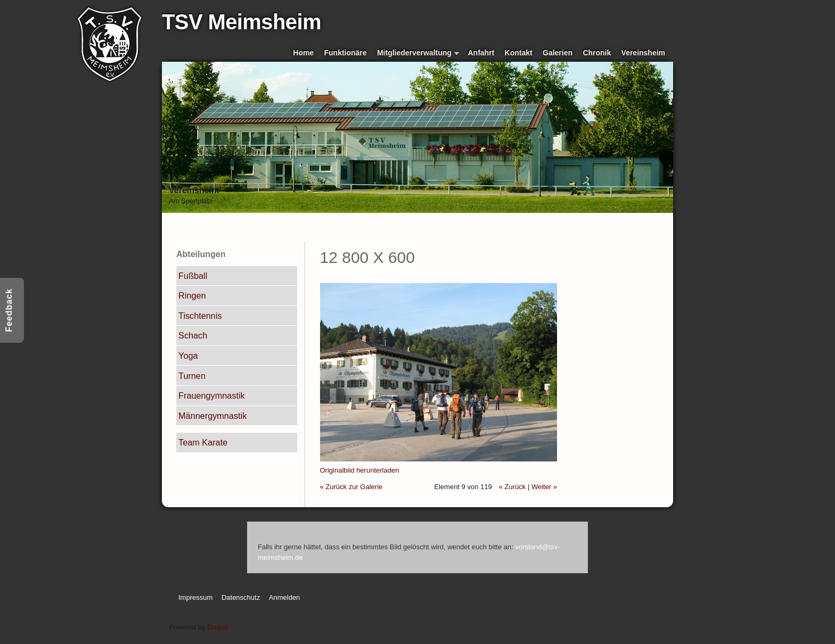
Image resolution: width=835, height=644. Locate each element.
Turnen (192, 376)
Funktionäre (346, 53)
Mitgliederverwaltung (418, 53)
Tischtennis (200, 316)
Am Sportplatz (191, 201)
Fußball (193, 276)
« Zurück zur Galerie (351, 487)
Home (303, 53)
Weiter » (544, 487)
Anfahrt (481, 53)
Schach (193, 335)
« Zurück (513, 487)
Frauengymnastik (212, 395)
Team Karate (203, 442)
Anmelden (285, 597)
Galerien (558, 53)
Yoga (188, 356)
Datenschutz (241, 597)
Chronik (597, 53)
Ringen (192, 295)
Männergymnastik (212, 416)
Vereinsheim (643, 53)
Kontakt (519, 53)
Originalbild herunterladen (360, 470)
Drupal (217, 627)
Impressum (195, 597)
